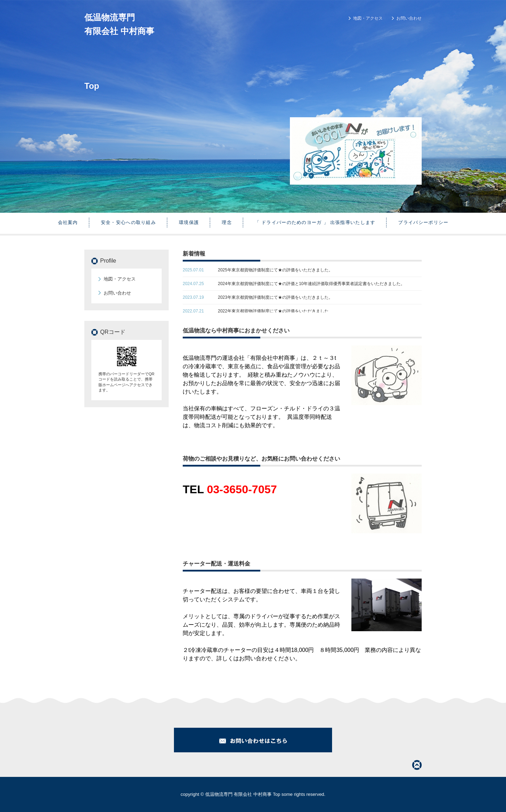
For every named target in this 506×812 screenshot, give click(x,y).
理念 (227, 222)
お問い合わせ (409, 18)
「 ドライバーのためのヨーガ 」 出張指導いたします (315, 222)
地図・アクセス (368, 18)
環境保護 (189, 222)
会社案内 (68, 222)
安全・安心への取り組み (128, 222)
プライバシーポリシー (423, 222)
